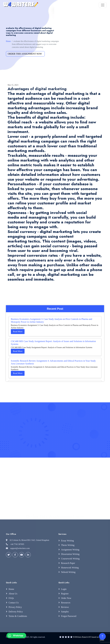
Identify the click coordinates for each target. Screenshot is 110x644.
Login (64, 589)
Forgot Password (69, 616)
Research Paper (68, 563)
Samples (65, 612)
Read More (18, 331)
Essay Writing (67, 541)
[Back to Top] (102, 636)
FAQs (11, 598)
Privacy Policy (15, 607)
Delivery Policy (16, 612)
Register (65, 594)
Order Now (66, 598)
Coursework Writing (70, 559)
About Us (13, 594)
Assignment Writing (70, 550)
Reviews (65, 607)
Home (8, 41)
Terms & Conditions (18, 616)
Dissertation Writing (70, 554)
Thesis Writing (68, 545)
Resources (66, 603)
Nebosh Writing (68, 572)
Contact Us (14, 603)
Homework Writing (70, 568)
